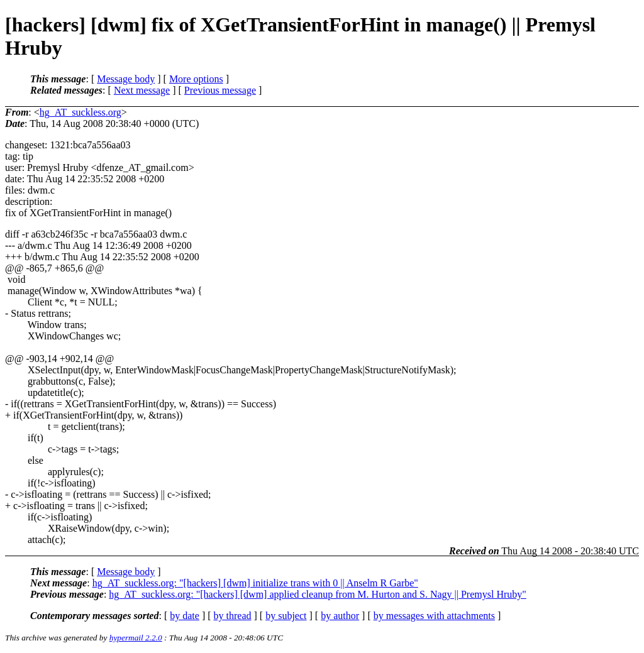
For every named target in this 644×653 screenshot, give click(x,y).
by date (185, 616)
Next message (142, 90)
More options (196, 79)
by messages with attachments (434, 616)
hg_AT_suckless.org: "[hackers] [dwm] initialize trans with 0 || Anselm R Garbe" (255, 583)
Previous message (220, 90)
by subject (286, 616)
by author (340, 616)
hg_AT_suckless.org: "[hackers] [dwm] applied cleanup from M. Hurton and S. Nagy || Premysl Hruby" (318, 594)
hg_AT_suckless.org (80, 112)
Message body (126, 79)
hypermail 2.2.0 (136, 638)
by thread (233, 616)
